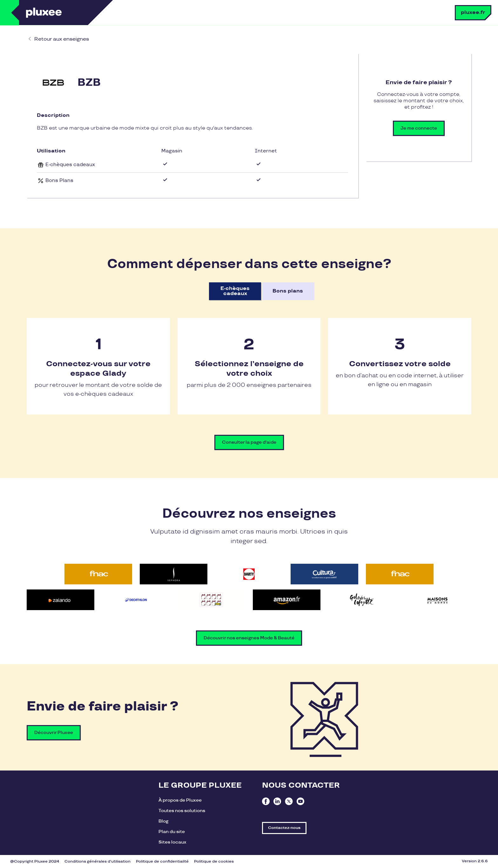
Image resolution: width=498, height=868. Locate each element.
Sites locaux (172, 842)
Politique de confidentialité (162, 861)
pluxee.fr (473, 13)
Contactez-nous (284, 828)
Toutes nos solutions (182, 811)
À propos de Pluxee (180, 800)
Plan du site (172, 832)
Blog (163, 821)
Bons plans (288, 291)
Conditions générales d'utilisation (98, 861)
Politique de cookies (214, 861)
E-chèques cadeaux (235, 291)
